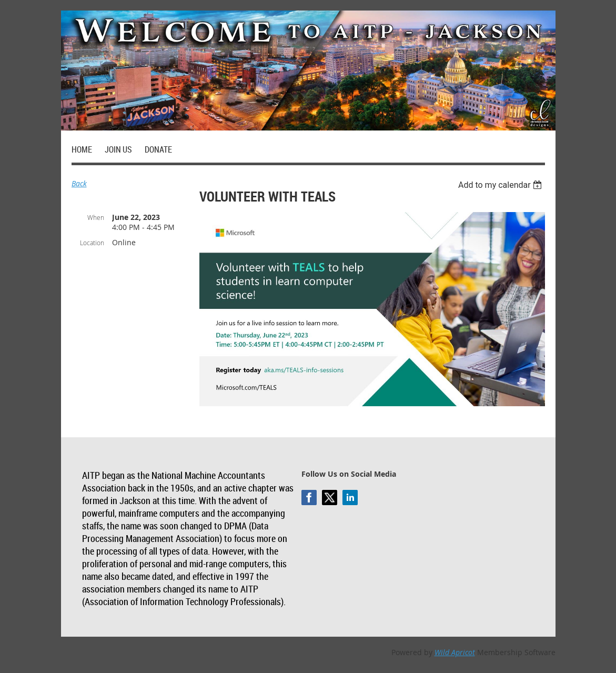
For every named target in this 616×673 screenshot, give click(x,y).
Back (79, 183)
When (96, 217)
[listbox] (502, 185)
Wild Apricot (455, 652)
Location (92, 243)
